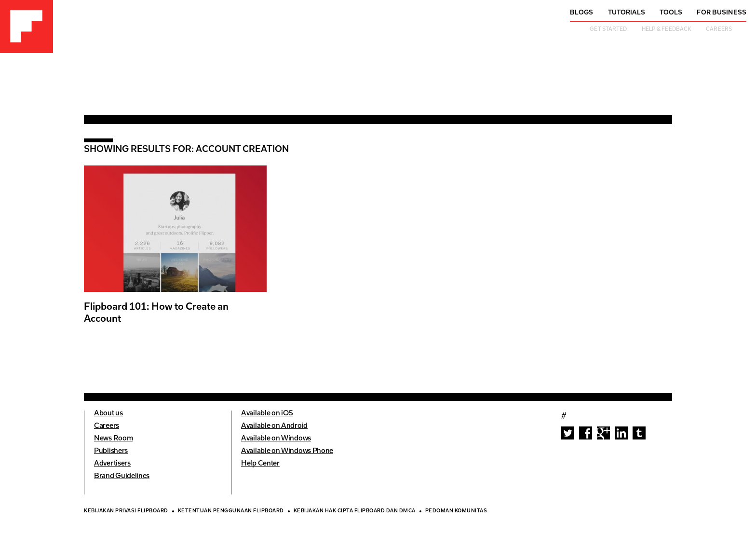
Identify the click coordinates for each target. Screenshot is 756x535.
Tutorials (627, 13)
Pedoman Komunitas (456, 511)
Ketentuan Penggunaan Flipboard (231, 511)
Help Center (260, 464)
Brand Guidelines (122, 476)
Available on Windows (276, 439)
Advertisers (112, 464)
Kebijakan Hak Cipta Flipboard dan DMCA (355, 511)
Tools (671, 13)
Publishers (111, 451)
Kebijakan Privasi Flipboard (126, 511)
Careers (719, 30)
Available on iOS (267, 414)
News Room (113, 439)
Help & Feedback (667, 30)
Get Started (608, 30)
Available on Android (274, 426)
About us (108, 414)
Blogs (582, 13)
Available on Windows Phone (287, 451)
